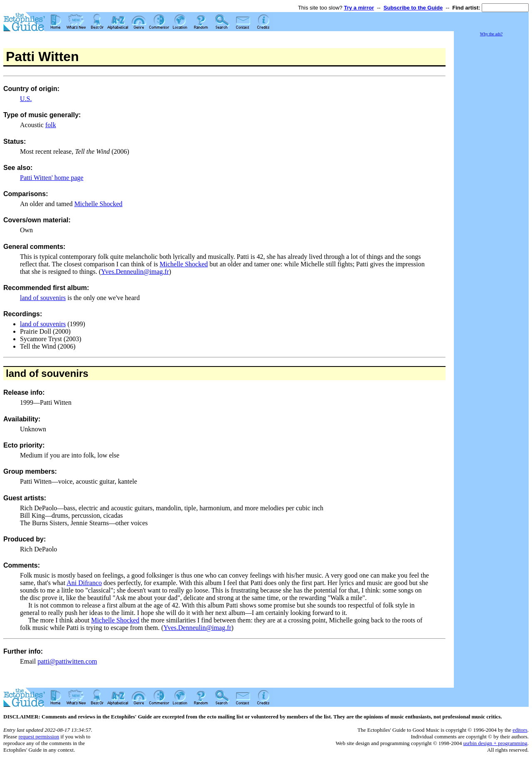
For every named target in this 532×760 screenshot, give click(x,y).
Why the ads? (491, 34)
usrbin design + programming (495, 743)
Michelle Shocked (99, 204)
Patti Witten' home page (52, 178)
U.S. (26, 99)
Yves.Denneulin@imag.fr (135, 272)
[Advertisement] (491, 162)
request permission (39, 737)
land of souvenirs (43, 298)
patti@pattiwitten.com (67, 661)
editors (520, 730)
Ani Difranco (84, 583)
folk (51, 125)
